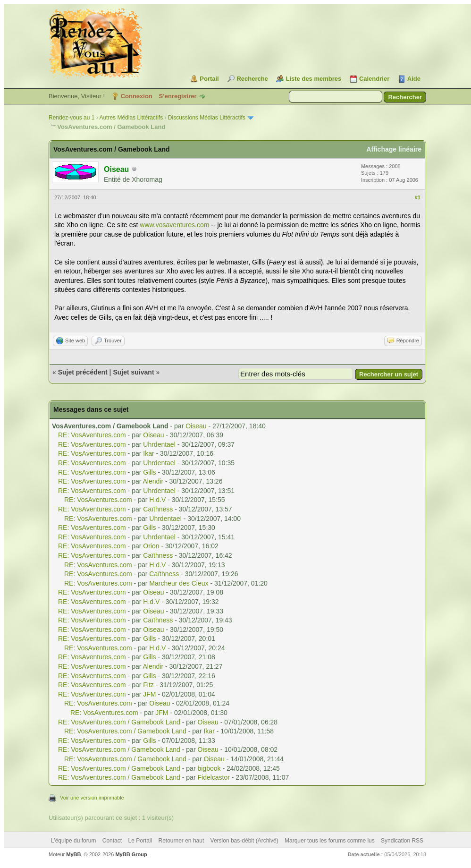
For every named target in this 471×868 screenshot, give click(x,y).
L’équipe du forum (73, 841)
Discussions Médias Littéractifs (207, 118)
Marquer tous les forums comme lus (330, 841)
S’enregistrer (177, 96)
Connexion (137, 96)
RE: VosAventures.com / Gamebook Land (119, 722)
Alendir (153, 481)
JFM (149, 694)
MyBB (73, 854)
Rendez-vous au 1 (71, 118)
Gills (149, 472)
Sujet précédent (83, 372)
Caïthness (158, 509)
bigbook (209, 768)
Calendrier (374, 79)
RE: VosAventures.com (92, 435)
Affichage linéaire (394, 149)
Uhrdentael (159, 444)
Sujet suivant (133, 372)
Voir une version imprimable (92, 798)
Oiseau (196, 426)
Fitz (148, 685)
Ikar (148, 453)
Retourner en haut (181, 841)
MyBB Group (131, 854)
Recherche (252, 79)
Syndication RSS (402, 841)
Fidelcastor (213, 777)
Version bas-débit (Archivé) (244, 841)
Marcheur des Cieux (179, 583)
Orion (151, 546)
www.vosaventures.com (174, 225)
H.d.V (157, 500)
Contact (112, 841)
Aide (414, 79)
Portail (209, 79)
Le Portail (140, 841)
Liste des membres (313, 79)
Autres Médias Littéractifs (131, 118)
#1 (418, 197)
